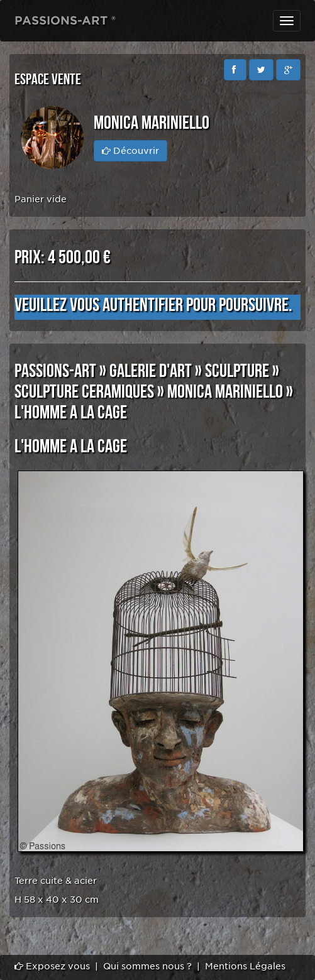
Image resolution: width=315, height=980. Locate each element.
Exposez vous (52, 966)
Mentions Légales (245, 966)
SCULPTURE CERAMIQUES (84, 392)
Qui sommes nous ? (147, 966)
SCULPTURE (237, 371)
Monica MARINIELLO (225, 392)
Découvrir (130, 151)
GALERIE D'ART (151, 371)
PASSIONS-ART (55, 371)
